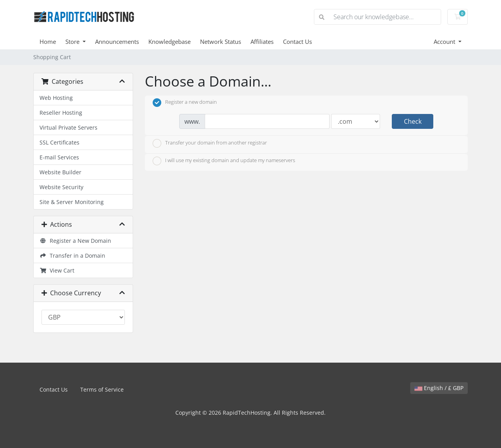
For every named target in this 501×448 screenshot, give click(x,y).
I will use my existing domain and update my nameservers (224, 161)
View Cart (57, 270)
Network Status (221, 42)
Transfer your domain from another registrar (210, 143)
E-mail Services (59, 157)
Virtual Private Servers (68, 127)
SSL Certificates (59, 142)
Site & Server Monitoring (72, 202)
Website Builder (60, 172)
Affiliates (262, 42)
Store (73, 42)
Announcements (117, 42)
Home (48, 42)
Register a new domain (185, 103)
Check (413, 121)
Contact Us (297, 42)
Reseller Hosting (61, 113)
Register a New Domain (75, 241)
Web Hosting (56, 98)
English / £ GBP (439, 388)
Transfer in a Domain (72, 256)
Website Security (61, 187)
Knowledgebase (169, 42)
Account (445, 42)
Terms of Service (102, 389)
